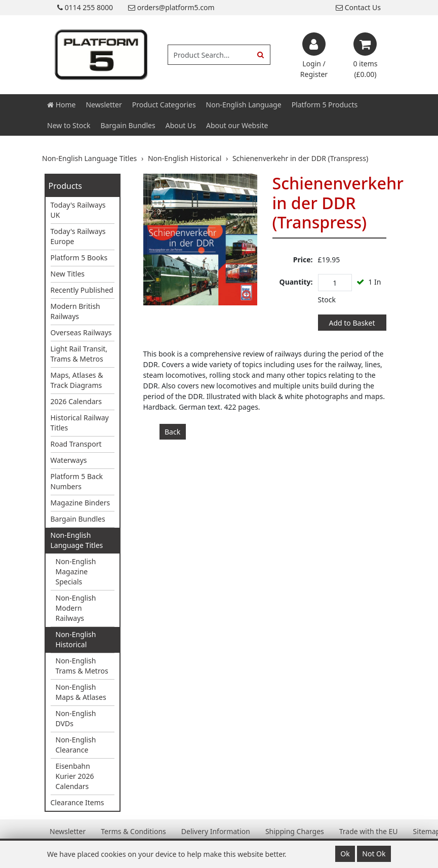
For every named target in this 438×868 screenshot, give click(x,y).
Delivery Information (216, 831)
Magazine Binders (81, 503)
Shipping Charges (295, 831)
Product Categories (164, 105)
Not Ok (374, 854)
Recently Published (82, 290)
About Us (181, 125)
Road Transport (76, 444)
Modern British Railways (75, 311)
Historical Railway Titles (80, 423)
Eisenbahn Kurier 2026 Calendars (75, 776)
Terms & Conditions (133, 831)
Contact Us (358, 7)
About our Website (237, 125)
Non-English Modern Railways (76, 608)
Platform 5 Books (79, 258)
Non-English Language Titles (77, 540)
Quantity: (296, 282)
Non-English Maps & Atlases (81, 692)
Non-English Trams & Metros (82, 666)
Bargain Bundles (128, 125)
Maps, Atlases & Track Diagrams (77, 380)
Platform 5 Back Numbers (77, 481)
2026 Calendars (76, 401)
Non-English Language (244, 105)
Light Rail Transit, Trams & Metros (79, 354)
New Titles (68, 274)
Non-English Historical (76, 639)
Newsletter (104, 105)
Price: (303, 260)
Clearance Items (77, 802)
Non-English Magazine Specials (76, 571)
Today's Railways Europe (78, 236)
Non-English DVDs (76, 718)
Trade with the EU (369, 831)
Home (61, 105)
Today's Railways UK (78, 210)
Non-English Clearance (76, 745)
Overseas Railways (81, 332)
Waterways (69, 460)
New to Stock (69, 125)
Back (172, 432)
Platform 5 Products (325, 105)
